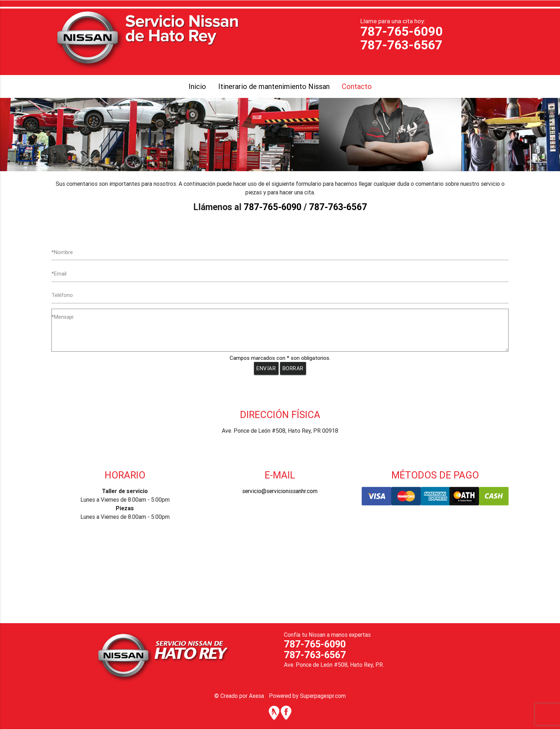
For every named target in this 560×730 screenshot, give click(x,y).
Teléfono (62, 296)
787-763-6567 (401, 45)
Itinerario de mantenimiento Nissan (274, 86)
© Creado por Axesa (239, 696)
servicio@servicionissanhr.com (280, 492)
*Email (59, 274)
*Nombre (62, 252)
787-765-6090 (402, 31)
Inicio (197, 86)
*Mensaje (62, 317)
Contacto (357, 86)
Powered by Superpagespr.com (307, 696)
